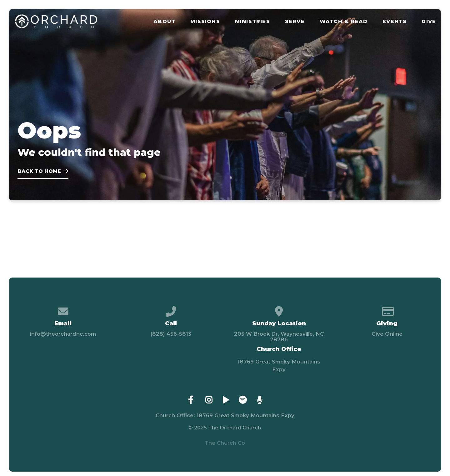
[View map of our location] (279, 309)
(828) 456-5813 (171, 334)
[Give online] (387, 309)
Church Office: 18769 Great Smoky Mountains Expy (225, 415)
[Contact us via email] (63, 309)
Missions (205, 22)
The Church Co (225, 443)
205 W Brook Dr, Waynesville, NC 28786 (279, 337)
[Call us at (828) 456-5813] (171, 309)
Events (395, 22)
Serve (295, 22)
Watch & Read (344, 22)
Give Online (387, 334)
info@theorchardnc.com (63, 334)
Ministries (252, 22)
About (164, 22)
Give (429, 22)
